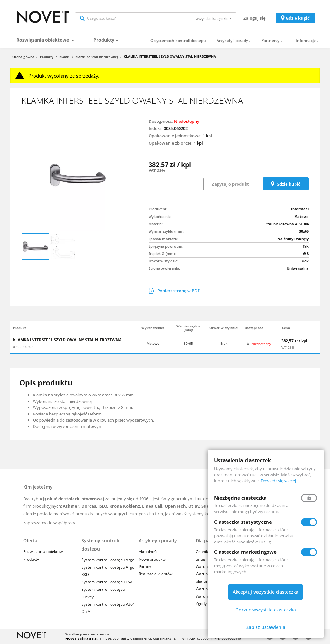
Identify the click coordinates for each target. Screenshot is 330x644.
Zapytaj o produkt (230, 184)
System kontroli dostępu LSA (107, 582)
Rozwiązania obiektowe (43, 40)
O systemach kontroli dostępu (178, 41)
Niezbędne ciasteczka (240, 498)
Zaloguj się (254, 18)
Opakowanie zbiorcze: (171, 143)
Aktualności (149, 552)
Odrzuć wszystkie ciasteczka (266, 610)
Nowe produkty (152, 559)
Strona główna (23, 57)
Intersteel (300, 209)
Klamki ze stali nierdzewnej (97, 57)
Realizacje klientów (155, 574)
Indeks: (156, 128)
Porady (145, 566)
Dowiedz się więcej (278, 481)
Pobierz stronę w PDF (174, 291)
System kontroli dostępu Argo (108, 560)
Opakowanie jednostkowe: (175, 136)
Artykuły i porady (232, 41)
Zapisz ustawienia (266, 627)
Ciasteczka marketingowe (245, 552)
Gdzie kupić (298, 18)
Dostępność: (161, 121)
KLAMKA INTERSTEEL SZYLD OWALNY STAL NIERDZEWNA (67, 340)
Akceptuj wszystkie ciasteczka (266, 592)
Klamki (64, 57)
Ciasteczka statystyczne (243, 522)
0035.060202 (23, 347)
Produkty (104, 40)
